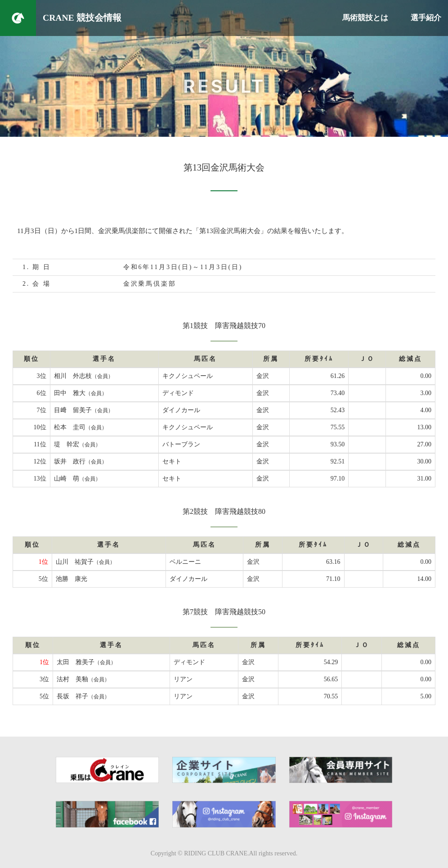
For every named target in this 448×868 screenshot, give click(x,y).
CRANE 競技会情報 (82, 18)
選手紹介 (426, 18)
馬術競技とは (365, 18)
